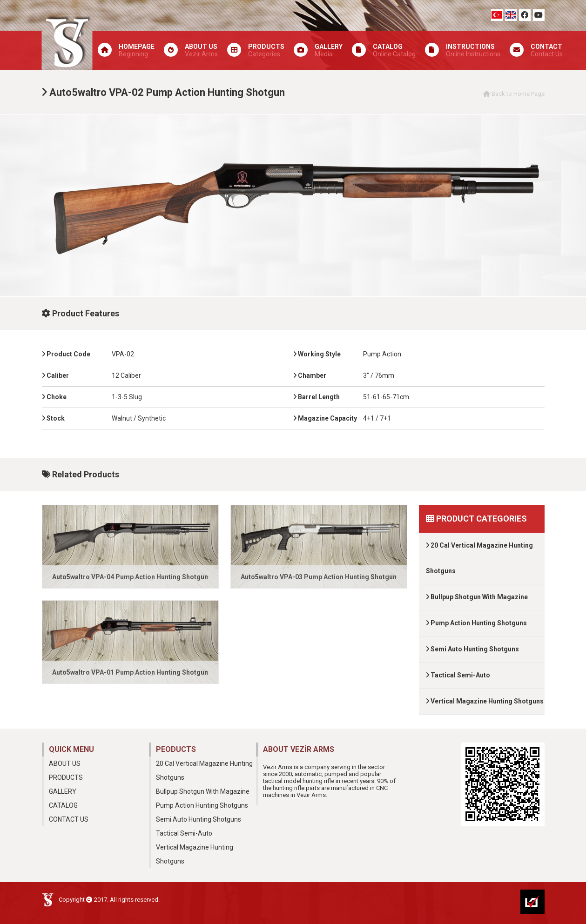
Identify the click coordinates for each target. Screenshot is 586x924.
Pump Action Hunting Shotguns (476, 623)
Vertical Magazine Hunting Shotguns (485, 701)
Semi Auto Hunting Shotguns (472, 649)
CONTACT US (69, 819)
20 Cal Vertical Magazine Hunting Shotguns (479, 558)
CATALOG (63, 805)
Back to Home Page (514, 94)
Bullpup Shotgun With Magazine (477, 597)
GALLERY (63, 791)
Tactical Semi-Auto (458, 675)
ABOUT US (65, 763)
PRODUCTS (66, 777)
